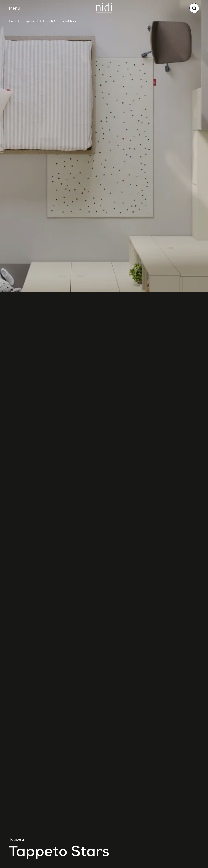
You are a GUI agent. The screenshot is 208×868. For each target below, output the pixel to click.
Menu (14, 8)
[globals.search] (194, 8)
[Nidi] (104, 8)
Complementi (30, 21)
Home (13, 21)
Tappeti (48, 21)
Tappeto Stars (66, 21)
